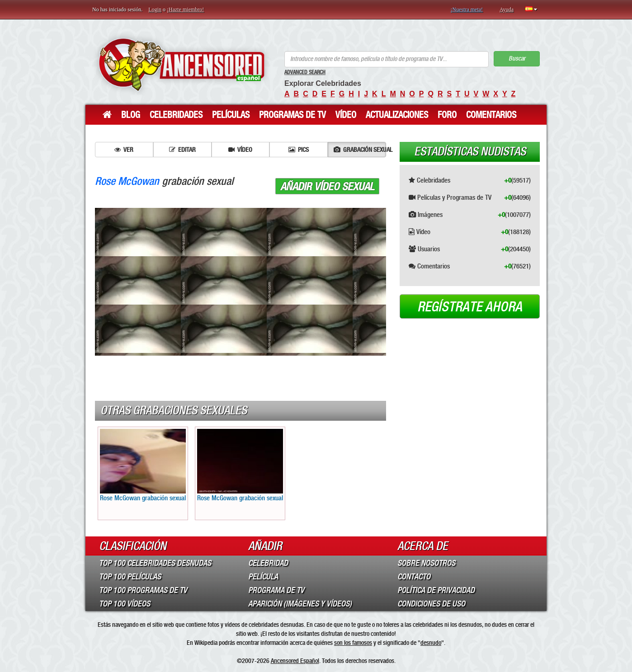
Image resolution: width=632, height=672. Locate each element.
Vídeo (346, 115)
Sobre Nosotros (426, 563)
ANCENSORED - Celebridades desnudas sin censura (182, 64)
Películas (231, 115)
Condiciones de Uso (431, 604)
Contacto (414, 577)
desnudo (431, 643)
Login (155, 9)
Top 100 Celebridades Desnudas (155, 563)
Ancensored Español (295, 661)
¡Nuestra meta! (467, 9)
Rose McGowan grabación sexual (143, 465)
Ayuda (507, 9)
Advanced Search (305, 72)
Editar (182, 150)
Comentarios (491, 115)
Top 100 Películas (130, 577)
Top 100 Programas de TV (143, 590)
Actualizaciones (397, 115)
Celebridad (268, 563)
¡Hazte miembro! (185, 9)
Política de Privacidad (436, 590)
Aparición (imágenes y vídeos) (300, 604)
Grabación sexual (360, 150)
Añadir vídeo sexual (327, 187)
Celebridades (176, 115)
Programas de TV (292, 115)
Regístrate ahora (470, 307)
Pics (299, 150)
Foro (447, 115)
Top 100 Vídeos (125, 604)
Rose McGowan (127, 181)
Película (263, 577)
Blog (131, 115)
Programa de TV (276, 590)
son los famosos (353, 643)
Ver (124, 150)
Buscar (517, 59)
